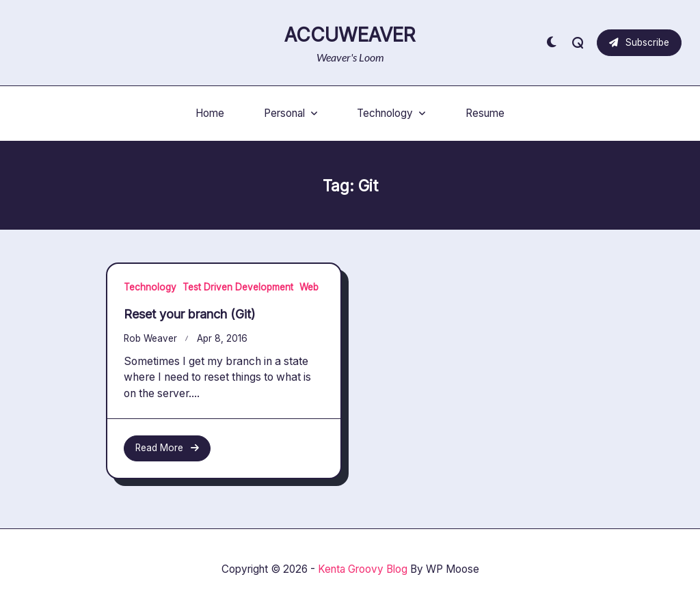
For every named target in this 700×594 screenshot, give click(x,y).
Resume (485, 113)
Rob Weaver (150, 338)
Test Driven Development (238, 287)
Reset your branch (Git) (190, 314)
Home (210, 113)
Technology (391, 113)
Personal (291, 113)
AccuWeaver (350, 35)
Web (309, 287)
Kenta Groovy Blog (363, 569)
